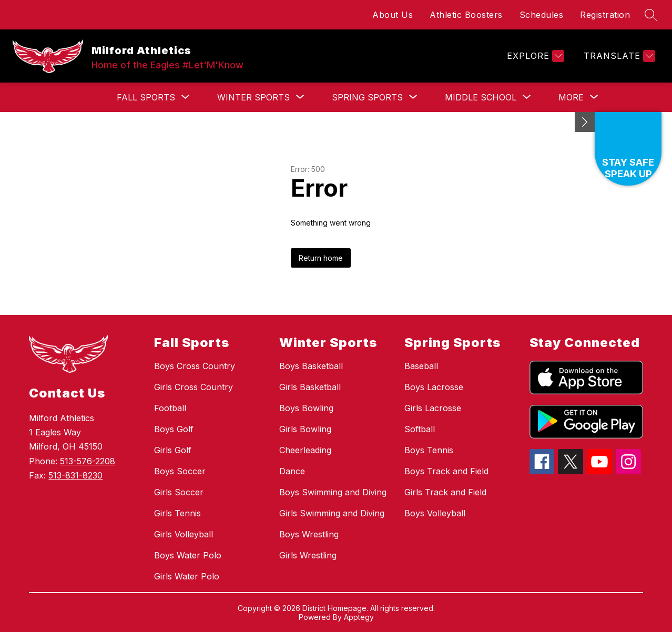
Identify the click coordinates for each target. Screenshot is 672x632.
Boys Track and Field (446, 471)
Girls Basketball (310, 387)
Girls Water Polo (187, 576)
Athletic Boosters (466, 15)
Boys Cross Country (195, 366)
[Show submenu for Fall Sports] (146, 97)
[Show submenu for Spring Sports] (367, 97)
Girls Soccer (179, 492)
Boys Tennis (429, 450)
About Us (393, 15)
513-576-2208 (88, 461)
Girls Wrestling (308, 555)
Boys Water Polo (188, 555)
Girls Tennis (177, 513)
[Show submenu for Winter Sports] (253, 97)
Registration (605, 15)
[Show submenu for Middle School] (481, 97)
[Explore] (534, 56)
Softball (420, 429)
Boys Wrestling (309, 534)
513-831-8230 (75, 475)
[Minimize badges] (585, 122)
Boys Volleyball (435, 513)
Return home (321, 258)
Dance (292, 471)
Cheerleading (305, 450)
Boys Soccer (180, 471)
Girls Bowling (305, 429)
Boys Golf (174, 429)
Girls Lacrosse (433, 408)
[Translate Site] (618, 56)
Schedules (542, 15)
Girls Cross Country (194, 387)
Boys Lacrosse (434, 387)
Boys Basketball (311, 366)
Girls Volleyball (184, 534)
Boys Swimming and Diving (333, 492)
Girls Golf (173, 450)
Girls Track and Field (445, 492)
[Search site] (651, 15)
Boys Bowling (306, 408)
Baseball (421, 366)
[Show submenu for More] (571, 97)
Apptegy (359, 617)
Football (170, 408)
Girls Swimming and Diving (332, 513)
